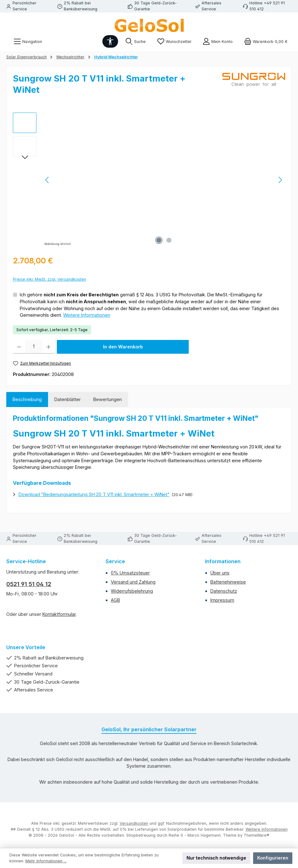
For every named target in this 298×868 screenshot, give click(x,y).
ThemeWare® (257, 835)
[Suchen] (135, 42)
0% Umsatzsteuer (130, 573)
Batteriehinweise (228, 582)
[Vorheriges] (47, 180)
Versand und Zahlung (133, 582)
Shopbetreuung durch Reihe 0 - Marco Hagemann (173, 835)
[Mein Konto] (218, 42)
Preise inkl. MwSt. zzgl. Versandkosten (49, 279)
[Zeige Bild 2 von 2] (169, 240)
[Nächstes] (280, 180)
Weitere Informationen (87, 315)
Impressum (222, 600)
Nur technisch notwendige (216, 858)
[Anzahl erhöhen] (49, 347)
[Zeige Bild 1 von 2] (159, 240)
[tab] (27, 400)
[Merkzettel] (174, 42)
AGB (115, 600)
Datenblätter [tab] (68, 399)
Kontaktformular (59, 614)
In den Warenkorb (123, 347)
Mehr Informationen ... (46, 861)
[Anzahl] (34, 347)
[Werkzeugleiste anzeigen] (110, 41)
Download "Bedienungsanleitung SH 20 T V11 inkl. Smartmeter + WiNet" (94, 494)
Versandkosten (134, 823)
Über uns (220, 573)
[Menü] (28, 42)
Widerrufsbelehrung (132, 591)
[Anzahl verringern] (19, 347)
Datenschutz (224, 591)
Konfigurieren (273, 858)
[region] (149, 180)
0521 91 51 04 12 (29, 584)
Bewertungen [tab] (108, 399)
